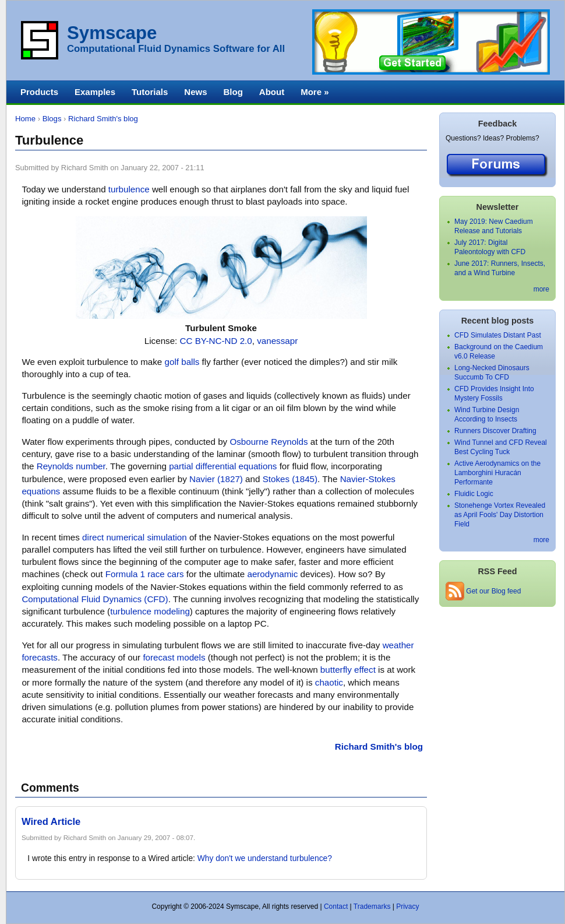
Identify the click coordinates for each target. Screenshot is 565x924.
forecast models (174, 657)
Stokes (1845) (290, 479)
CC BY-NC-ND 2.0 (216, 341)
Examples (95, 92)
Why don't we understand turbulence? (265, 858)
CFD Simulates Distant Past (498, 335)
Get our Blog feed (483, 591)
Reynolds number (71, 466)
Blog (233, 92)
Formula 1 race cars (145, 574)
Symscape (112, 33)
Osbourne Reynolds (269, 442)
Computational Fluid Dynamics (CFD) (95, 599)
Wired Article (51, 822)
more (541, 289)
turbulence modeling (150, 611)
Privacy (407, 907)
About (272, 92)
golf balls (182, 362)
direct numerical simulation (135, 537)
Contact (336, 907)
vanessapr (277, 341)
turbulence (129, 189)
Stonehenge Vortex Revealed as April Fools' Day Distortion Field (500, 515)
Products (39, 92)
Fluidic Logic (474, 494)
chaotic (329, 682)
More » (315, 92)
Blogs (52, 119)
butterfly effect (348, 670)
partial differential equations (223, 466)
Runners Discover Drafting (495, 431)
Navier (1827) (216, 479)
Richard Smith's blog (103, 119)
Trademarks (372, 907)
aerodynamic (272, 574)
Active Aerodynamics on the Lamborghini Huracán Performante (497, 473)
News (195, 92)
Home (25, 119)
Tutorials (150, 92)
